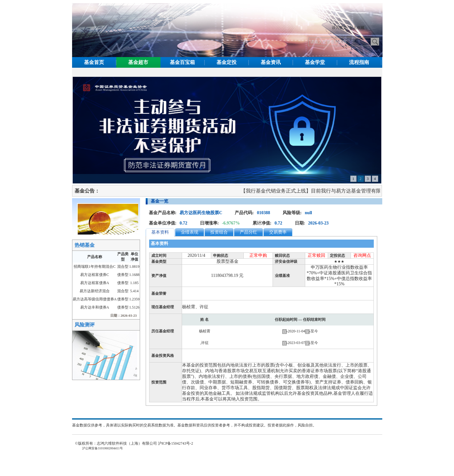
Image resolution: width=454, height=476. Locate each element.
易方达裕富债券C (95, 275)
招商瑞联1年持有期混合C (95, 267)
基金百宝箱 (182, 62)
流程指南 (359, 62)
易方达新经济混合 (95, 291)
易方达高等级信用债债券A (95, 299)
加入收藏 (357, 28)
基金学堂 (315, 62)
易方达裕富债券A (95, 283)
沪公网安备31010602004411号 (102, 448)
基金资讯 (271, 62)
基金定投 (227, 62)
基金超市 (138, 62)
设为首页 (339, 28)
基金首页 (94, 62)
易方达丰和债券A (95, 307)
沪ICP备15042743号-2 (177, 443)
